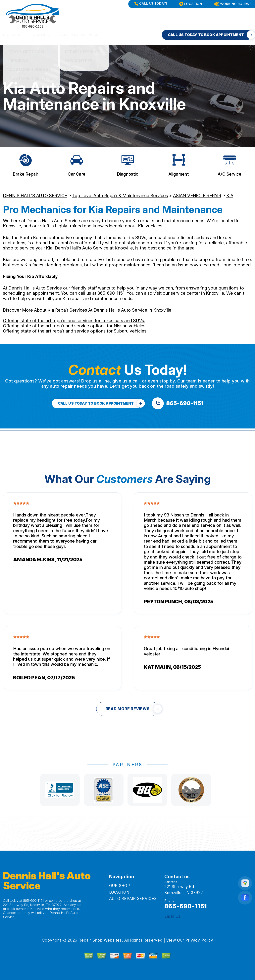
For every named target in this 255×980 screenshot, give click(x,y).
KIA (230, 196)
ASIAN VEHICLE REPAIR (197, 196)
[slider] (21, 503)
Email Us (172, 916)
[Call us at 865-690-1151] (178, 403)
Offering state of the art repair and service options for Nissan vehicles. (75, 326)
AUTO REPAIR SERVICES (80, 35)
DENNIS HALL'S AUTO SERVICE (35, 196)
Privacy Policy (199, 940)
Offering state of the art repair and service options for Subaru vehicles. (75, 331)
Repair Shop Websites (100, 940)
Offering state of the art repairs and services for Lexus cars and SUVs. (74, 321)
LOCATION (40, 35)
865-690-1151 (111, 293)
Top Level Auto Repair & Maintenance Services (120, 196)
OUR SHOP (12, 35)
